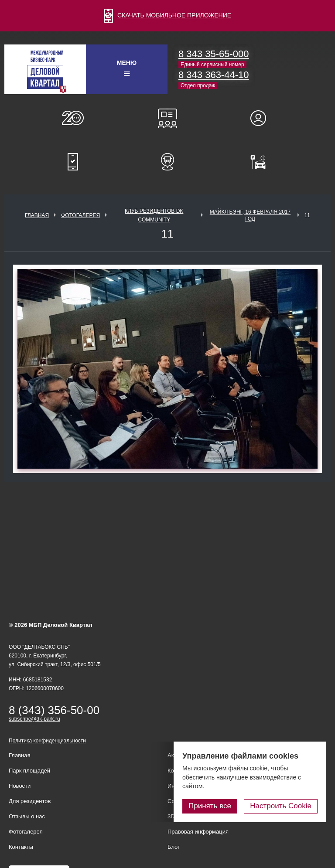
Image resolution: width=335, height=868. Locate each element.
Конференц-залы (167, 118)
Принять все (210, 806)
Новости (20, 786)
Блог (174, 847)
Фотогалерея (80, 215)
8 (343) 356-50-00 (54, 710)
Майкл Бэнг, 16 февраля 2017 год (250, 215)
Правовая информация (198, 832)
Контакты (21, 847)
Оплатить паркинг (262, 162)
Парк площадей (29, 771)
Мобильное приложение (73, 162)
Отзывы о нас (27, 816)
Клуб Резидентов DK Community (154, 215)
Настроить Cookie (281, 806)
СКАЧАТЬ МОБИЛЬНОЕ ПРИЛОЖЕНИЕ (167, 15)
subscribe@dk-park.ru (34, 719)
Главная (37, 215)
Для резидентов (262, 118)
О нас (73, 118)
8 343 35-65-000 (214, 54)
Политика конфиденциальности (47, 741)
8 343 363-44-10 (214, 75)
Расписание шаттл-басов (167, 162)
